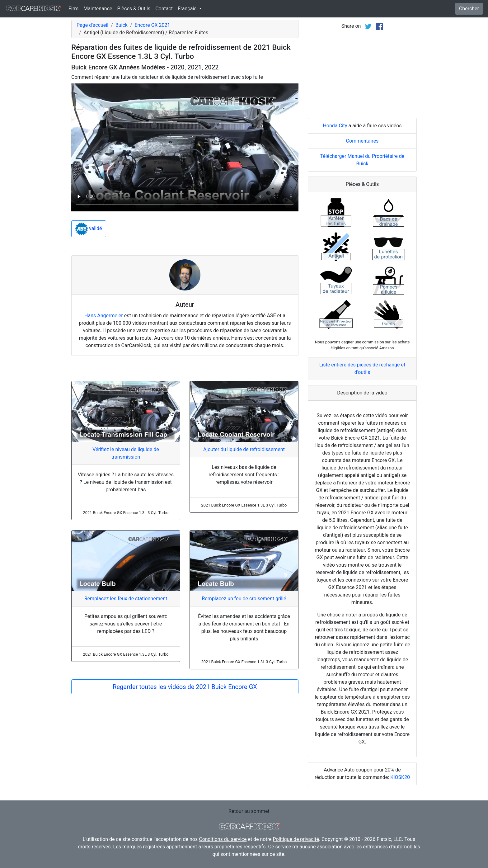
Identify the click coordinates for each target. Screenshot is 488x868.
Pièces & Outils (134, 9)
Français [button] (188, 9)
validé (89, 229)
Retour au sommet (249, 811)
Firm (73, 9)
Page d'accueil (92, 25)
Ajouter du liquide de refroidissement (244, 449)
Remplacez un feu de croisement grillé (244, 599)
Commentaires (362, 141)
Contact (164, 9)
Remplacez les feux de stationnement (126, 599)
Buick (122, 25)
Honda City (335, 126)
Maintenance (98, 9)
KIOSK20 (400, 777)
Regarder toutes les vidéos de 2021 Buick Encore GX (185, 687)
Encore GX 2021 (152, 25)
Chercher (469, 9)
